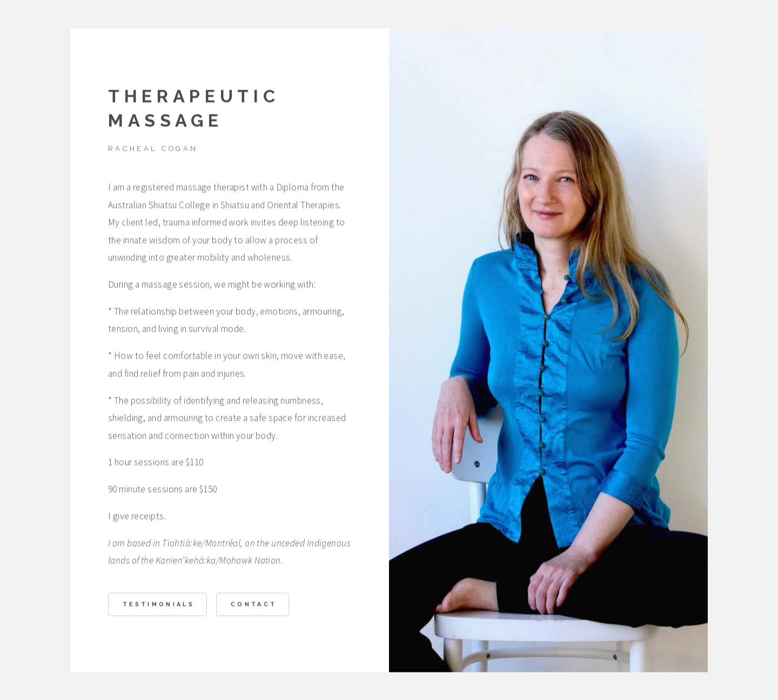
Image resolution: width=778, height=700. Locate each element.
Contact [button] (254, 606)
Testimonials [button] (159, 606)
